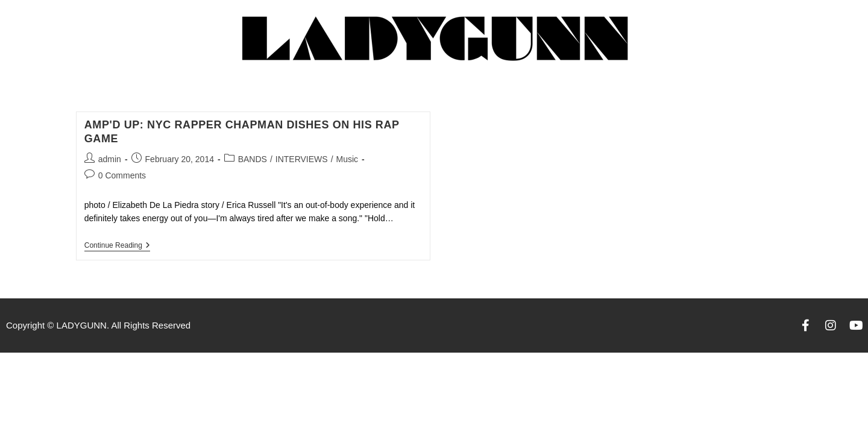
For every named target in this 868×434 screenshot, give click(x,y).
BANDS (253, 159)
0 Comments (122, 175)
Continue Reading (117, 245)
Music (348, 159)
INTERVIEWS (302, 159)
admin (110, 159)
